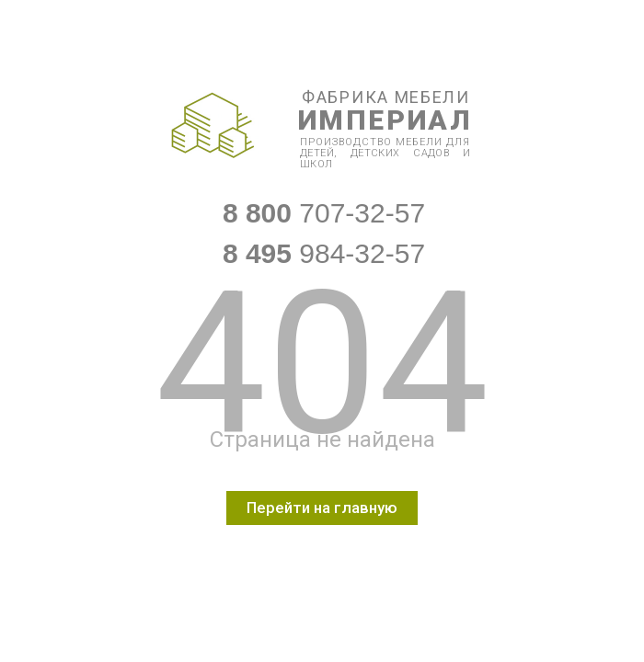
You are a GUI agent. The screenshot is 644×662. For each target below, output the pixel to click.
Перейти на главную (322, 508)
